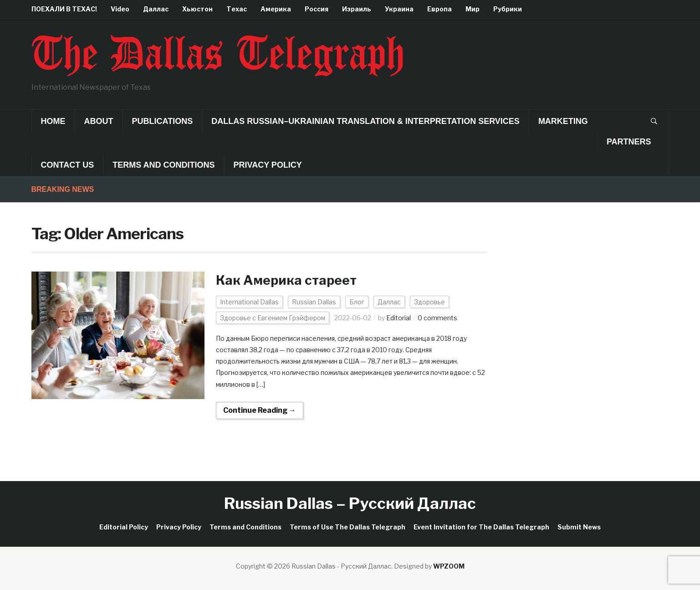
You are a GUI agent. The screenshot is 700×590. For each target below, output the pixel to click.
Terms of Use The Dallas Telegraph (347, 527)
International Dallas (249, 302)
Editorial (399, 318)
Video (120, 9)
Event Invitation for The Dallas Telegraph (481, 527)
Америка (276, 9)
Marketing (563, 121)
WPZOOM (449, 566)
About (99, 121)
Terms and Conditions (164, 165)
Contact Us (68, 165)
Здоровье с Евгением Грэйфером (273, 318)
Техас (237, 9)
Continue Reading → (260, 410)
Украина (399, 9)
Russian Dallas (314, 302)
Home (53, 121)
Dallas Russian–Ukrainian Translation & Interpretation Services (365, 121)
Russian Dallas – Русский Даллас (350, 503)
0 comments (437, 318)
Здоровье (429, 302)
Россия (317, 9)
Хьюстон (197, 9)
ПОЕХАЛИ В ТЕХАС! (64, 9)
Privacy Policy (268, 165)
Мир (473, 9)
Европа (439, 9)
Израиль (357, 9)
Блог (357, 302)
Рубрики (508, 9)
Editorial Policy (124, 527)
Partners (629, 142)
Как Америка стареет (286, 280)
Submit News (579, 527)
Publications (163, 121)
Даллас (156, 9)
